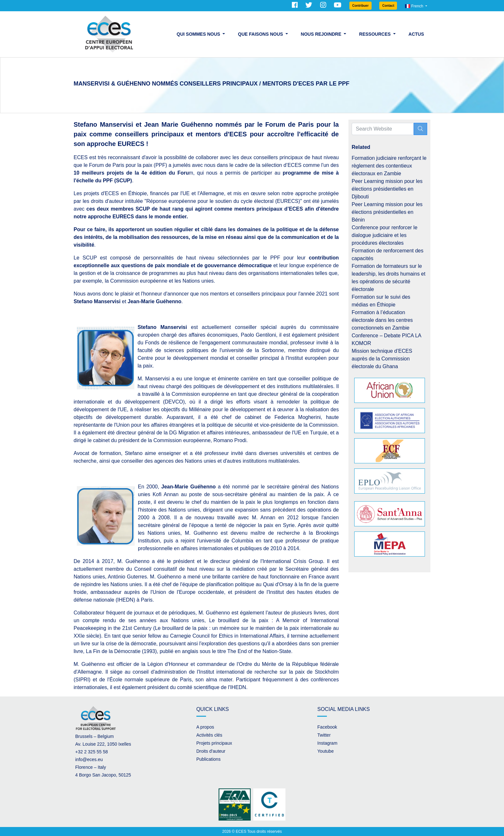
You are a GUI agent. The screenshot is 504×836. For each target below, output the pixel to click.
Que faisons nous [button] (261, 34)
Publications (209, 759)
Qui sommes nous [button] (199, 34)
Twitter (324, 735)
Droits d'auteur (211, 751)
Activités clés (209, 735)
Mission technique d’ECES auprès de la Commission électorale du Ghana (382, 359)
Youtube (325, 751)
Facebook (327, 727)
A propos (205, 727)
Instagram (327, 743)
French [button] (415, 6)
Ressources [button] (375, 34)
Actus (416, 34)
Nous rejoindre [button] (322, 34)
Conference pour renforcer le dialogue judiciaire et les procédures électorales (385, 235)
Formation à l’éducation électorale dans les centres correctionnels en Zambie (382, 320)
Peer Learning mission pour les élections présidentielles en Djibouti (387, 189)
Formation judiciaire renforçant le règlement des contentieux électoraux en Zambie (389, 166)
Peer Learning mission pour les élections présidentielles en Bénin (387, 212)
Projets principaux (214, 743)
